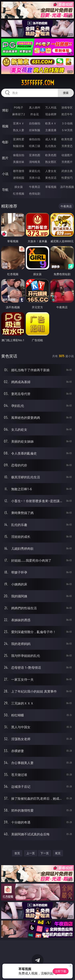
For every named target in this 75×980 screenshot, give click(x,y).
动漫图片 (67, 155)
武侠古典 (67, 171)
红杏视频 (19, 194)
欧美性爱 (67, 139)
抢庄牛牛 (67, 114)
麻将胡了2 (19, 114)
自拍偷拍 (35, 123)
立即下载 (61, 971)
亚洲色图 (35, 155)
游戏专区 (67, 107)
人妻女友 (51, 171)
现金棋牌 (51, 114)
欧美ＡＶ (51, 123)
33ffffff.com (38, 83)
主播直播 (51, 130)
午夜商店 (35, 187)
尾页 (58, 853)
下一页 (45, 853)
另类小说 (35, 178)
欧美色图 (51, 155)
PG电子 (18, 107)
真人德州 (35, 107)
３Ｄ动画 (67, 123)
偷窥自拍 (19, 155)
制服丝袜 (19, 146)
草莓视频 (51, 187)
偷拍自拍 (35, 139)
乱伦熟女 (51, 146)
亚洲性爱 (19, 139)
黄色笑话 (51, 178)
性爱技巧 (67, 178)
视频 (5, 126)
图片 (5, 158)
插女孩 (19, 187)
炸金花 (35, 114)
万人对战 (51, 107)
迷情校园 (19, 178)
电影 (5, 142)
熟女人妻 (19, 130)
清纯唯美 (35, 162)
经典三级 (35, 146)
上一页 (31, 853)
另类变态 (67, 146)
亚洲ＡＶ (19, 123)
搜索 (66, 93)
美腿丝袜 (19, 162)
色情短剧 (35, 194)
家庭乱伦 (35, 171)
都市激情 (19, 171)
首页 (17, 853)
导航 (5, 190)
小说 (5, 174)
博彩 (5, 110)
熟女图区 (51, 162)
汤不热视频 (67, 187)
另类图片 (67, 162)
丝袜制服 (35, 130)
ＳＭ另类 (67, 130)
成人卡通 (51, 139)
